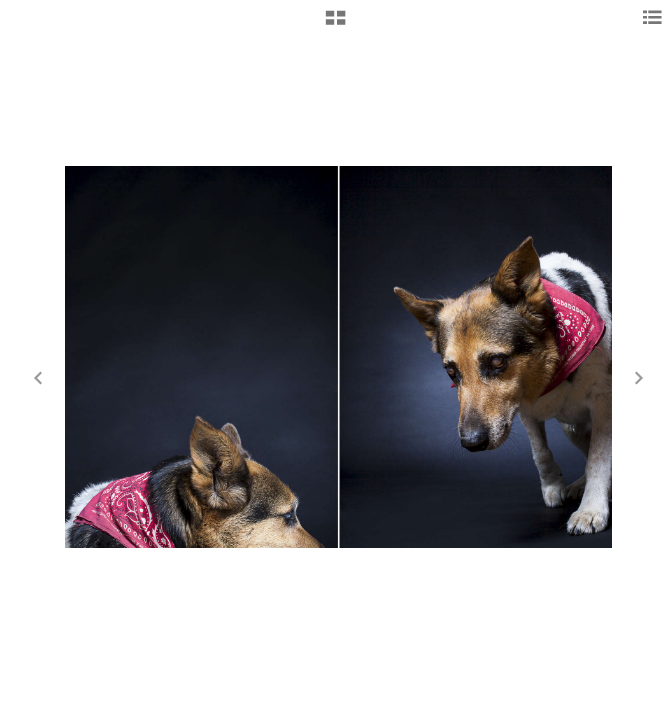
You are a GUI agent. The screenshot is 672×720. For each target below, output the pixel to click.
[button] (335, 25)
